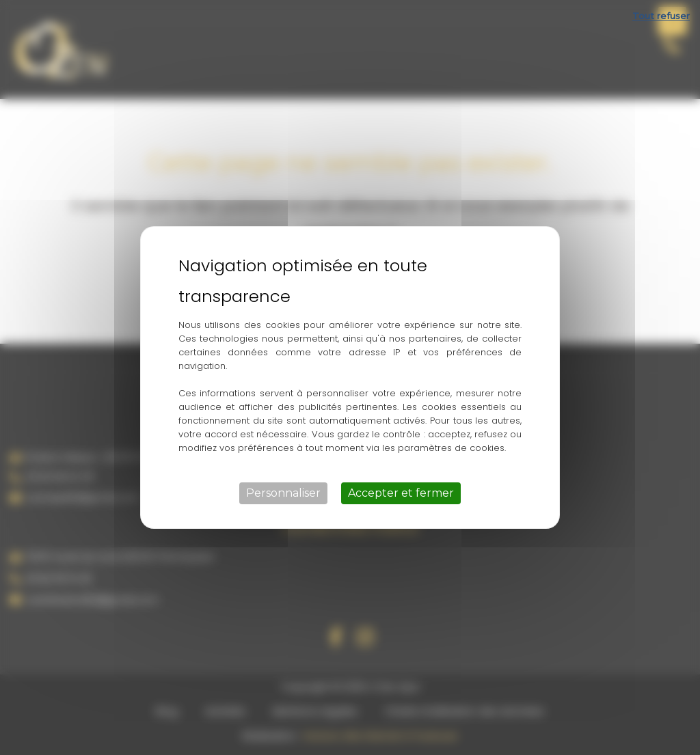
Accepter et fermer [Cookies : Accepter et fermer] (401, 493)
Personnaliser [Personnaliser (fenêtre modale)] (283, 493)
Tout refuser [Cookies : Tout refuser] (661, 16)
